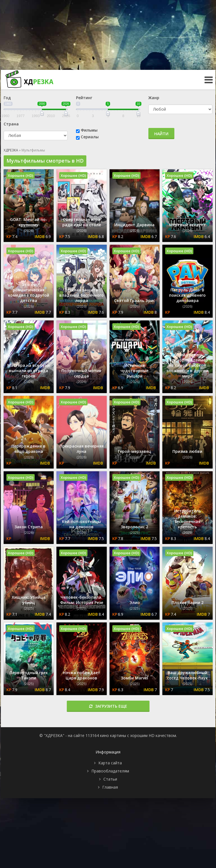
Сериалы (90, 137)
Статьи (110, 779)
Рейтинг (84, 98)
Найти (161, 134)
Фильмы (89, 130)
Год (7, 98)
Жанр (154, 98)
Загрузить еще (108, 706)
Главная (110, 787)
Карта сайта (110, 763)
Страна (11, 124)
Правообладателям (110, 771)
